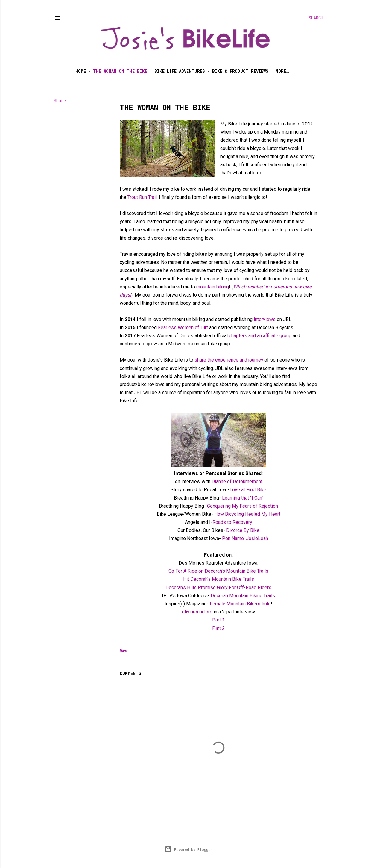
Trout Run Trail (142, 197)
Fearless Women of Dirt (183, 328)
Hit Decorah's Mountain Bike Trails (219, 579)
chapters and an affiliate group (260, 336)
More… (282, 71)
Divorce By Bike (242, 530)
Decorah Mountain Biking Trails (243, 596)
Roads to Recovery (232, 522)
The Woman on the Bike (120, 71)
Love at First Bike (248, 490)
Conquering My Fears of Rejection (243, 506)
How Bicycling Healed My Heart (247, 514)
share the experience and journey (229, 360)
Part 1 (218, 620)
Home (81, 71)
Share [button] (60, 100)
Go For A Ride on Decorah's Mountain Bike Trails (218, 571)
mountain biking (213, 287)
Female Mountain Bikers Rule (240, 604)
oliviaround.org (197, 612)
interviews (265, 319)
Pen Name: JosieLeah (245, 538)
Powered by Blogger (188, 849)
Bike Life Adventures (180, 71)
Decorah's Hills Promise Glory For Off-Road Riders (218, 588)
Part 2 (218, 628)
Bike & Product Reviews (240, 71)
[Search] (316, 18)
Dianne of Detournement (237, 481)
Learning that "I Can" (242, 498)
